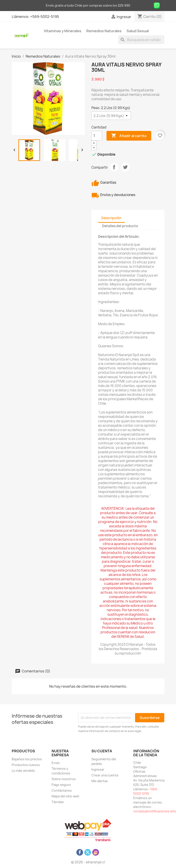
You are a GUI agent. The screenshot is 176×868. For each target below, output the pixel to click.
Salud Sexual (138, 31)
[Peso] (111, 116)
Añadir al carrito (129, 136)
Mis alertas (100, 781)
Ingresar (98, 769)
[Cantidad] (97, 136)
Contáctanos (62, 790)
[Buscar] (141, 40)
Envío (56, 763)
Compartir (114, 167)
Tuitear (125, 167)
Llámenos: (21, 17)
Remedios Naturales (104, 31)
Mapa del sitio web (65, 796)
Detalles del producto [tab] (120, 226)
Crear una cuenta (105, 775)
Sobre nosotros (64, 779)
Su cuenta (102, 751)
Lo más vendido (23, 771)
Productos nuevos (26, 765)
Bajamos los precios (27, 759)
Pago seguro (61, 785)
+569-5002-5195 (45, 17)
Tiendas (58, 802)
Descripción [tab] (111, 218)
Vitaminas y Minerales (63, 31)
